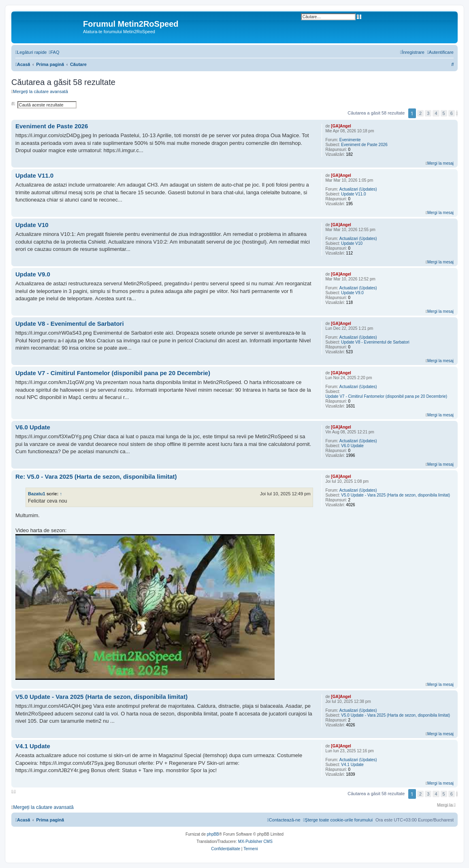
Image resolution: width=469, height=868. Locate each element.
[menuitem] (54, 52)
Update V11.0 (353, 194)
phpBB (213, 834)
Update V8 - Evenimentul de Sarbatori (375, 342)
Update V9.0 (352, 293)
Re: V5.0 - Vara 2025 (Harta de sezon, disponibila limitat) (96, 476)
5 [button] (444, 113)
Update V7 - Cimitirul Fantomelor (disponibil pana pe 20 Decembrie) (386, 396)
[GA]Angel (341, 126)
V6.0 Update (352, 446)
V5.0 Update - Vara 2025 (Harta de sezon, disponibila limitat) (395, 495)
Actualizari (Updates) (358, 189)
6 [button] (452, 113)
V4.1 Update (352, 765)
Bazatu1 (37, 494)
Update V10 (352, 243)
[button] (457, 113)
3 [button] (428, 113)
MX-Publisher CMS (255, 841)
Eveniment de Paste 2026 (364, 145)
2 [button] (420, 113)
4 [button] (436, 113)
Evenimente (350, 140)
